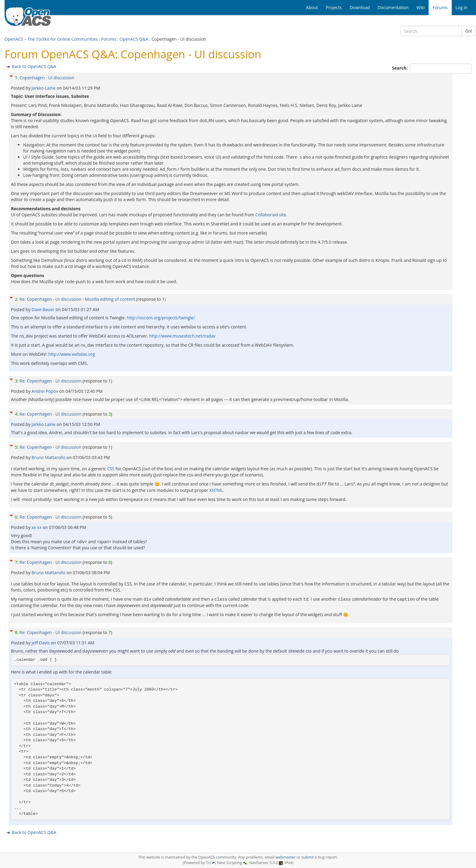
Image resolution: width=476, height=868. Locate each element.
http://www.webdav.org (71, 354)
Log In (462, 7)
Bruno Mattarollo (49, 457)
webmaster (285, 857)
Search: (401, 68)
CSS (111, 469)
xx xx (37, 527)
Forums (109, 39)
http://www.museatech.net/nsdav (182, 336)
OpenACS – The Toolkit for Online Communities (51, 39)
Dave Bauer (44, 309)
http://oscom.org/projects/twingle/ (161, 318)
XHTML (216, 490)
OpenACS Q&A (134, 39)
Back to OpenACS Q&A (34, 66)
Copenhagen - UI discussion (47, 78)
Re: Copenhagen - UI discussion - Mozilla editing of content (77, 299)
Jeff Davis (41, 642)
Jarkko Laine (44, 88)
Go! (469, 31)
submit (308, 857)
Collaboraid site (271, 215)
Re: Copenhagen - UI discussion (50, 381)
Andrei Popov (45, 391)
